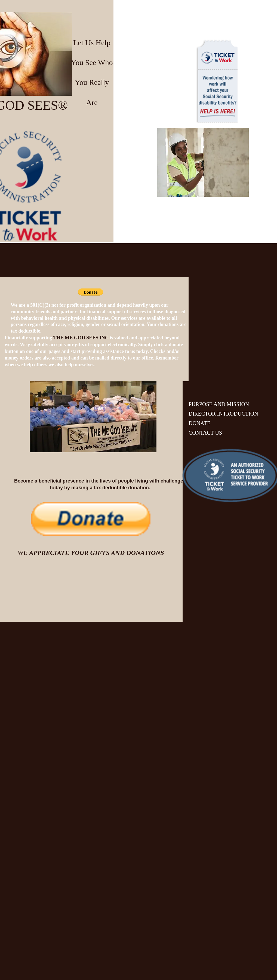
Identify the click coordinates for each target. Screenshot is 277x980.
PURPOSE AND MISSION (219, 404)
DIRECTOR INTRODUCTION (223, 414)
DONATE (199, 423)
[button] (91, 292)
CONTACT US (205, 433)
